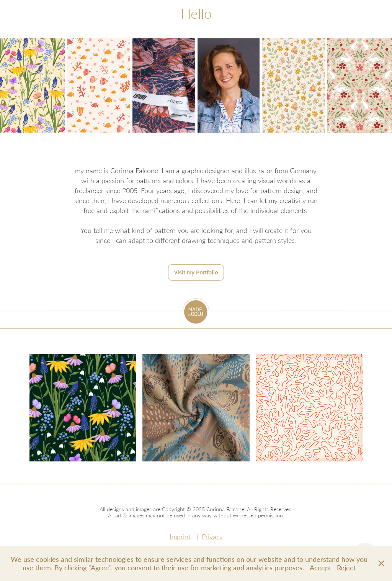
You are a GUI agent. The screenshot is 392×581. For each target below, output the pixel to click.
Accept (320, 568)
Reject (346, 568)
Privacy (212, 537)
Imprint (180, 537)
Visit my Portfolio (196, 272)
